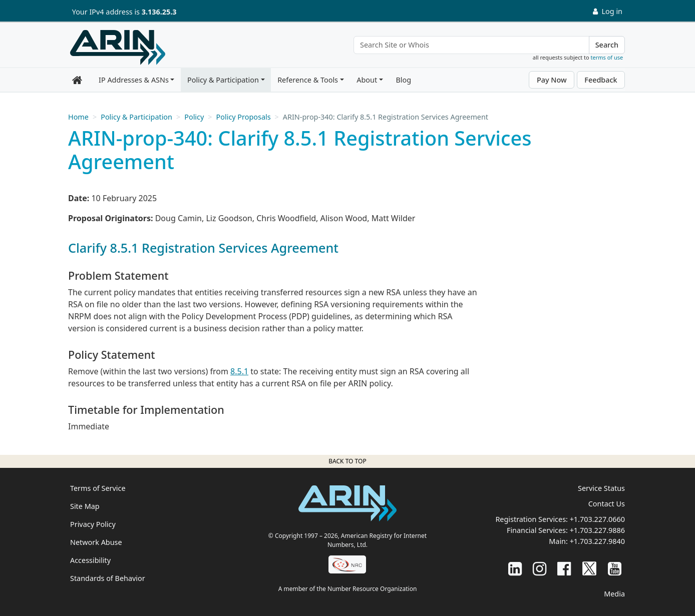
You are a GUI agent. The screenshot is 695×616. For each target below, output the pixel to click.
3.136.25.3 (159, 12)
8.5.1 (239, 371)
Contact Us (607, 504)
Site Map (85, 506)
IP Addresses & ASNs (134, 80)
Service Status (601, 488)
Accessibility (90, 560)
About (367, 80)
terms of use (607, 57)
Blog (403, 80)
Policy (194, 117)
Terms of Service (98, 488)
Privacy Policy (93, 524)
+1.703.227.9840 (597, 541)
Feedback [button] (601, 80)
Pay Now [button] (552, 80)
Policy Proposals (244, 117)
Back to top (347, 461)
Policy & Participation (223, 80)
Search (607, 45)
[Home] (118, 48)
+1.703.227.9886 (597, 530)
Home (78, 117)
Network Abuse (96, 542)
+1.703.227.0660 (597, 519)
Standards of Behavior (108, 578)
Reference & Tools (308, 80)
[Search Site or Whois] (471, 45)
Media (614, 594)
